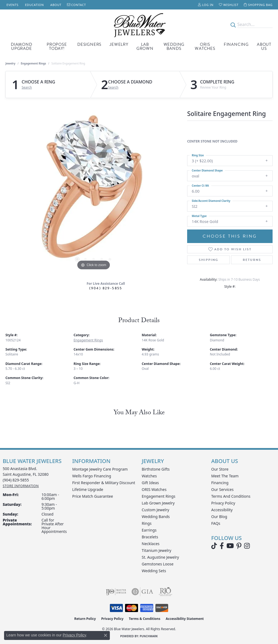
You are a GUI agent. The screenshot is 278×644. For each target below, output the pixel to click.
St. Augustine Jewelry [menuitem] (160, 557)
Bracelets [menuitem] (150, 537)
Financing (236, 44)
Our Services (222, 489)
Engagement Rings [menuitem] (159, 496)
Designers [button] (89, 44)
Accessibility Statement (185, 619)
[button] (206, 5)
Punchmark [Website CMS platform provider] (149, 636)
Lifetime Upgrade (88, 489)
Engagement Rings (33, 63)
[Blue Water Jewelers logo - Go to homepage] (139, 25)
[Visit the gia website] (142, 592)
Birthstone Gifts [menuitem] (156, 469)
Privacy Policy (223, 503)
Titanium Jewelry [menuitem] (157, 550)
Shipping (209, 260)
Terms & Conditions (145, 619)
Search (27, 88)
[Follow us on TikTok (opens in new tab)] (214, 546)
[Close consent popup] (106, 635)
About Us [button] (264, 46)
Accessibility (222, 510)
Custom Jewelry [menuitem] (156, 510)
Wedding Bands (174, 46)
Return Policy (85, 619)
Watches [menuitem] (149, 476)
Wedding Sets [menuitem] (154, 571)
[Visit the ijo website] (116, 592)
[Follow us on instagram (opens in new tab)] (247, 546)
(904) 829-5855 (106, 288)
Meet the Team (225, 476)
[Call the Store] (16, 480)
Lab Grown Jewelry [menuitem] (158, 503)
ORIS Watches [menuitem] (154, 489)
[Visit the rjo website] (165, 592)
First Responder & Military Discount (104, 483)
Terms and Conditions (231, 496)
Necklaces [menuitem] (151, 544)
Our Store (220, 469)
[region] (94, 190)
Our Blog (219, 517)
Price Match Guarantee (92, 496)
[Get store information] (21, 486)
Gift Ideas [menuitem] (150, 483)
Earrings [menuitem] (149, 530)
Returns (252, 260)
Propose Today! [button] (57, 46)
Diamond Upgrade (22, 46)
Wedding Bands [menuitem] (156, 517)
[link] (12, 5)
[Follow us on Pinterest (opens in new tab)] (239, 546)
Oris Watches (205, 46)
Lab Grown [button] (145, 46)
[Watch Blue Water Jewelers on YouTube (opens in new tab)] (230, 546)
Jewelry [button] (119, 44)
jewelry (10, 63)
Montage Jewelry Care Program (100, 469)
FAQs (216, 523)
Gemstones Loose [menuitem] (158, 564)
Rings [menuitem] (147, 523)
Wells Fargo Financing (92, 476)
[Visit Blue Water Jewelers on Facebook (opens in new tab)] (222, 546)
